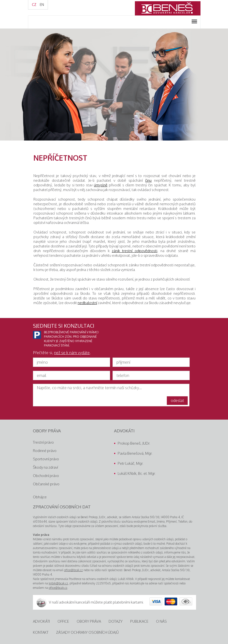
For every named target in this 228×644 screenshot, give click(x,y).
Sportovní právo (46, 459)
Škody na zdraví (45, 467)
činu (148, 180)
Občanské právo (46, 484)
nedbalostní (87, 303)
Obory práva (89, 621)
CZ (34, 5)
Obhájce (40, 497)
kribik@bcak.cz (58, 583)
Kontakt (41, 632)
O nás (161, 621)
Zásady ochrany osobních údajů (87, 632)
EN (42, 5)
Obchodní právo (46, 476)
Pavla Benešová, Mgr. (135, 453)
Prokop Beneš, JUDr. (134, 443)
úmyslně (101, 185)
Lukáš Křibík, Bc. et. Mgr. (137, 473)
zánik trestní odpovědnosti (135, 251)
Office (63, 621)
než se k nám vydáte (72, 353)
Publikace (139, 621)
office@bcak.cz (73, 570)
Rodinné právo (45, 451)
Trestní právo (43, 442)
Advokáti (41, 621)
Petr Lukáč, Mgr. (130, 463)
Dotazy (116, 621)
